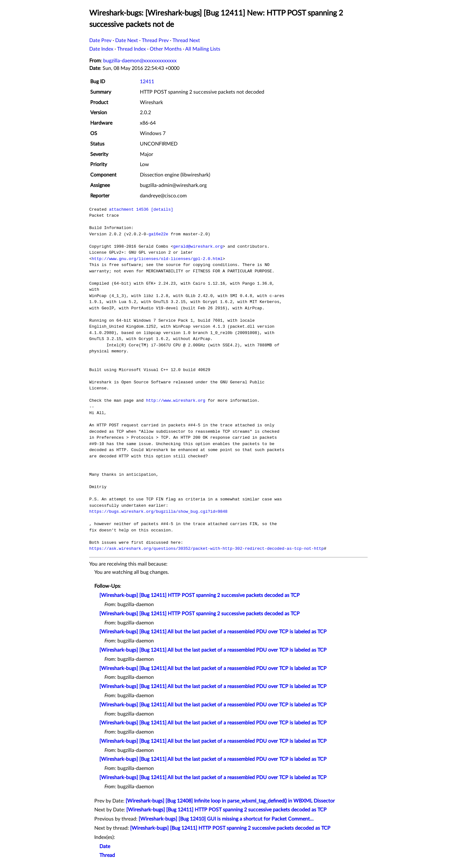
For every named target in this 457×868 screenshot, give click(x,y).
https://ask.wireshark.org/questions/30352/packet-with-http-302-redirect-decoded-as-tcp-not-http (207, 549)
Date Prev (100, 40)
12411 (147, 82)
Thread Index (131, 49)
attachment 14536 (129, 209)
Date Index (101, 49)
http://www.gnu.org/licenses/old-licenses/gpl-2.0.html (157, 259)
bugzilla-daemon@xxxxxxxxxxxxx (140, 61)
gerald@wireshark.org (198, 246)
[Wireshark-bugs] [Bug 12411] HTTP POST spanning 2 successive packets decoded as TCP (200, 595)
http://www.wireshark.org (175, 400)
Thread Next (186, 40)
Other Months (166, 49)
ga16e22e (158, 234)
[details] (162, 209)
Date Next (127, 40)
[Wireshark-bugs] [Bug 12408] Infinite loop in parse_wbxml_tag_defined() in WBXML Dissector (230, 801)
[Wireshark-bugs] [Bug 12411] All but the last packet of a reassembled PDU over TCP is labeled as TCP (213, 632)
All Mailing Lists (203, 49)
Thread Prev (155, 40)
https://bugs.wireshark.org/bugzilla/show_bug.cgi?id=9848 (158, 512)
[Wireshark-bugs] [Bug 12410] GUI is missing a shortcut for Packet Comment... (226, 819)
